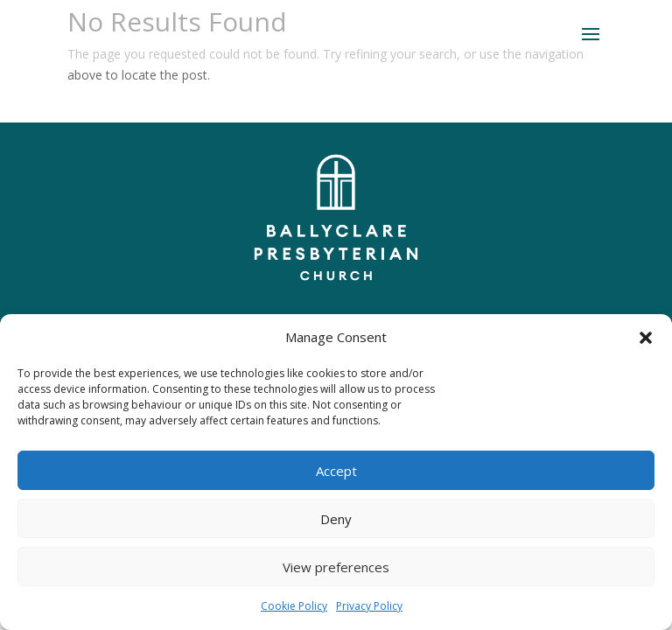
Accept (336, 471)
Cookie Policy (294, 606)
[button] (646, 338)
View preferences (336, 567)
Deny (336, 519)
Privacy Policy (369, 606)
